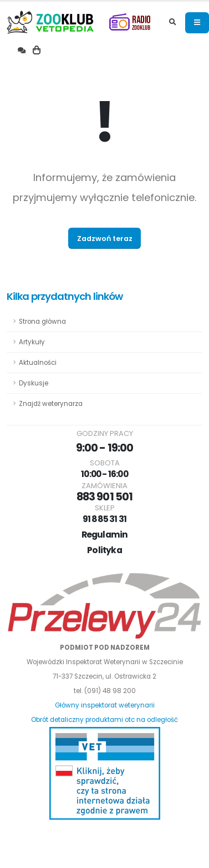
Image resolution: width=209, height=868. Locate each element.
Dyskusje (34, 383)
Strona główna (42, 322)
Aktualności (38, 363)
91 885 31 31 (105, 519)
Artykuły (32, 342)
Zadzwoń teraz (105, 239)
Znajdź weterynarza (51, 404)
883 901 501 (104, 497)
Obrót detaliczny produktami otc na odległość (105, 720)
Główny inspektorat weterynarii (105, 705)
